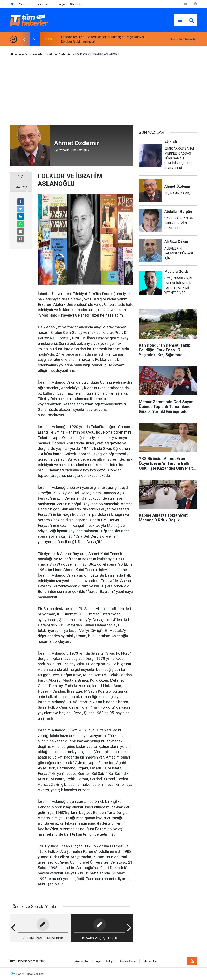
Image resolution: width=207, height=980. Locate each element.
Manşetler (25, 4)
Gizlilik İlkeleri (129, 961)
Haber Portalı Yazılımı (30, 974)
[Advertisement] (103, 91)
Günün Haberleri (45, 4)
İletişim (111, 961)
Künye (97, 961)
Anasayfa (81, 961)
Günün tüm (184, 39)
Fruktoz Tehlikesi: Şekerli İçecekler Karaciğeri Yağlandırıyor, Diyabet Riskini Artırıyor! (103, 39)
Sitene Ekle (77, 4)
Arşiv (62, 4)
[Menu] (180, 20)
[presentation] (24, 39)
